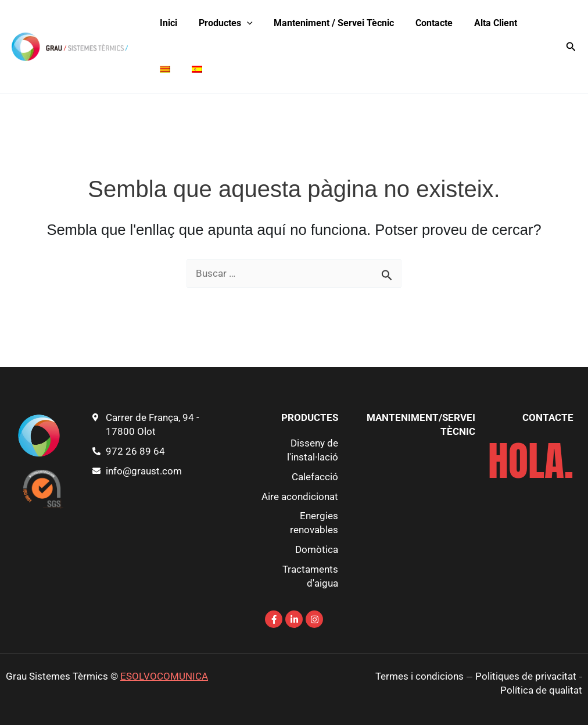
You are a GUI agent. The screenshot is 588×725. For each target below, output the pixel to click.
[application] (243, 23)
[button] (571, 47)
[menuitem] (529, 23)
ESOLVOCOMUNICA (164, 676)
